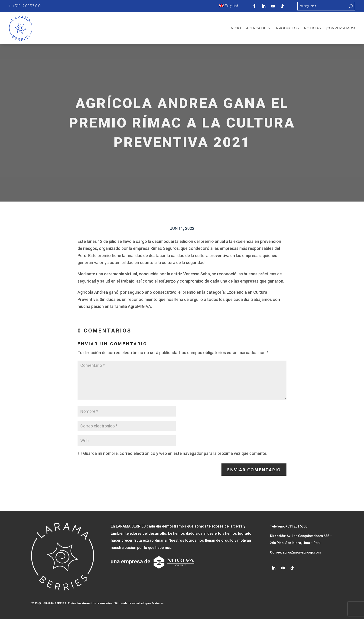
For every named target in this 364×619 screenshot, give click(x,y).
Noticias (312, 28)
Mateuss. (158, 603)
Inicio (235, 28)
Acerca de (256, 28)
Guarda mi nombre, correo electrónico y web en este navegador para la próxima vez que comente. (175, 453)
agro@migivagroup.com (301, 552)
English (229, 6)
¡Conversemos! (340, 28)
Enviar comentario (254, 469)
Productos (287, 28)
